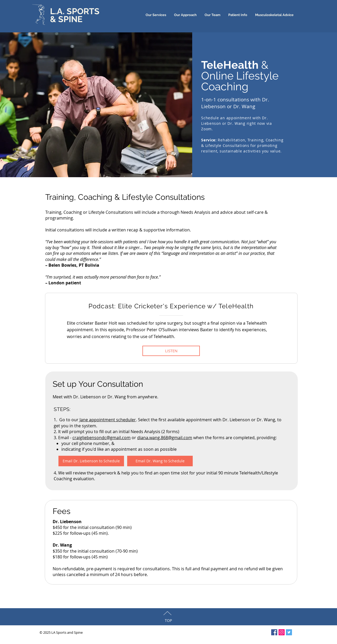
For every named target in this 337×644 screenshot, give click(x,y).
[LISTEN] (171, 351)
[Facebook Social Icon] (274, 632)
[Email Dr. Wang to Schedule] (160, 461)
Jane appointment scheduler (107, 420)
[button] (238, 15)
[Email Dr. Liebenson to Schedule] (91, 461)
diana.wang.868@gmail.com (165, 438)
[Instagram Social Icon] (282, 632)
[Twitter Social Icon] (289, 632)
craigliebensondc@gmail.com (101, 438)
